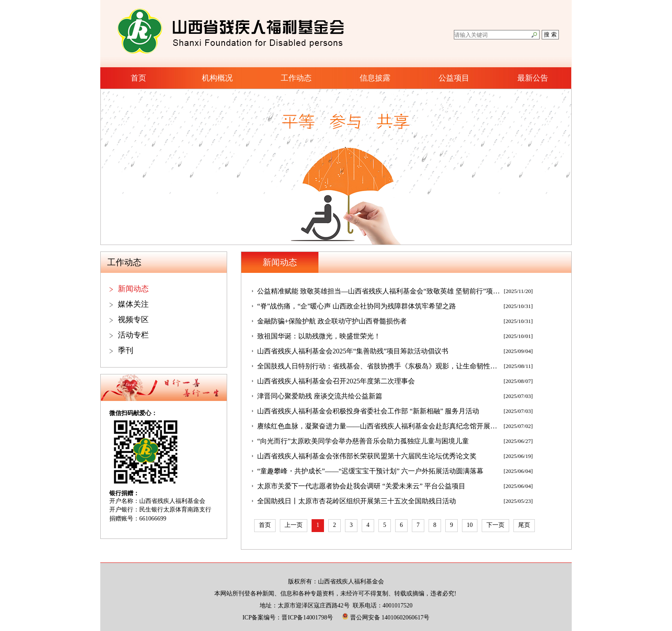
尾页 (524, 525)
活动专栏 (133, 335)
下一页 (495, 525)
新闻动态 (133, 289)
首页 (138, 78)
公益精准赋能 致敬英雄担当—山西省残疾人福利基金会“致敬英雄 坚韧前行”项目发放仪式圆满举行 (379, 291)
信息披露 (375, 78)
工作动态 (296, 78)
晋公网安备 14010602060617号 (386, 618)
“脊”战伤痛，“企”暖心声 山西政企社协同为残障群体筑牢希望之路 (357, 306)
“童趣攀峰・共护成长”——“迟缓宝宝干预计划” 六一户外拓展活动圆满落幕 (370, 471)
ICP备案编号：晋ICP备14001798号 (288, 618)
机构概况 (217, 78)
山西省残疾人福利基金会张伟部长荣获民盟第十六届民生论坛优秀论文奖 (367, 456)
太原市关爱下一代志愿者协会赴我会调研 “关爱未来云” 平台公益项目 (361, 486)
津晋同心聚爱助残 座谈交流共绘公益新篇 (320, 396)
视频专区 (133, 320)
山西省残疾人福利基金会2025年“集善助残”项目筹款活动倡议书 (353, 351)
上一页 (294, 525)
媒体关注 (133, 304)
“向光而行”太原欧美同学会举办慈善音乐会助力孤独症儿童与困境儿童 (363, 441)
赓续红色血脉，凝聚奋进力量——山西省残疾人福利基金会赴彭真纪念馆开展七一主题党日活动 (379, 426)
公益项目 (454, 78)
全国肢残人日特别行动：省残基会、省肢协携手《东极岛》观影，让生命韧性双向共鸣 (379, 366)
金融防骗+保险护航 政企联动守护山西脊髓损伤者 (332, 321)
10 (470, 525)
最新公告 (533, 78)
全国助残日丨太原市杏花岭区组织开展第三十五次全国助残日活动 (357, 501)
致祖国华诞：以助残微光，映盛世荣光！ (319, 336)
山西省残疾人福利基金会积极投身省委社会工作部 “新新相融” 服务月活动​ (368, 411)
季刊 (126, 350)
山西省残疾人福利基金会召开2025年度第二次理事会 (336, 381)
